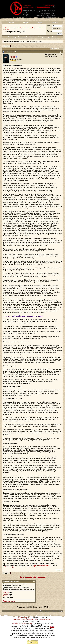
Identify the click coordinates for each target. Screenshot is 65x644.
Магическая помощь (43, 7)
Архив (55, 611)
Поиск (55, 37)
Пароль (49, 31)
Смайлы (6, 594)
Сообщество (32, 37)
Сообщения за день (45, 37)
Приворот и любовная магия (28, 6)
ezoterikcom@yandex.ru (11, 567)
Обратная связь (46, 611)
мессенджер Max (31, 567)
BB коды (6, 592)
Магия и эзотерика (11, 28)
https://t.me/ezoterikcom (41, 565)
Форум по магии (49, 5)
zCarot (52, 627)
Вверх (61, 611)
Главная (11, 23)
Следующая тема (40, 577)
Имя (48, 26)
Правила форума (9, 601)
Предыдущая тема (26, 577)
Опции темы (56, 49)
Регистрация (13, 37)
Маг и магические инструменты (22, 623)
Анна (12, 57)
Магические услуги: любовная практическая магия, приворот (32, 620)
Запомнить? (57, 29)
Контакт (55, 23)
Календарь (22, 37)
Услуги (40, 23)
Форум (26, 23)
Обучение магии (25, 28)
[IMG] (5, 596)
